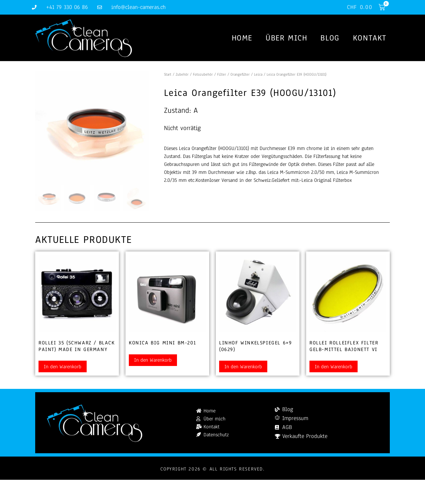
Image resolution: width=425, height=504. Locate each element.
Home (242, 38)
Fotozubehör (203, 74)
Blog (330, 38)
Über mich (286, 38)
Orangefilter (240, 74)
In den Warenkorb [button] (63, 367)
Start (168, 74)
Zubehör (182, 74)
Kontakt (370, 38)
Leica (258, 74)
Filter (222, 74)
